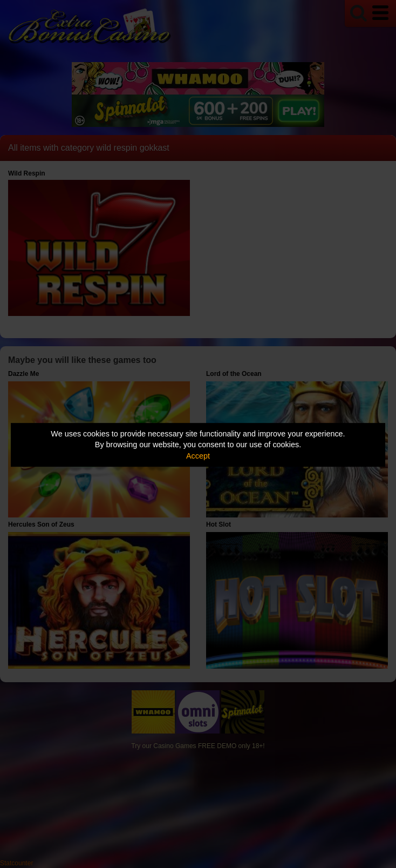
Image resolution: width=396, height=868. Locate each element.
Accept (198, 456)
